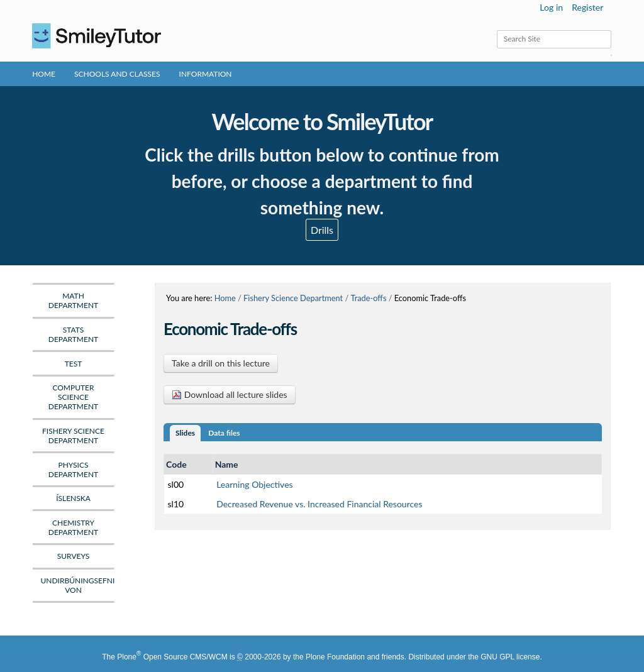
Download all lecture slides (230, 394)
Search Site (497, 30)
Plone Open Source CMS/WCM (172, 657)
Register (587, 7)
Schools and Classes (117, 74)
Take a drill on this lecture (221, 363)
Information (206, 74)
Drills (322, 230)
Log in (551, 7)
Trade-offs (369, 298)
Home (44, 74)
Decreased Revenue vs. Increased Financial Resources (319, 504)
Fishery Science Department (293, 298)
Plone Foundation (335, 657)
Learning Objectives (254, 484)
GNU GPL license (510, 657)
